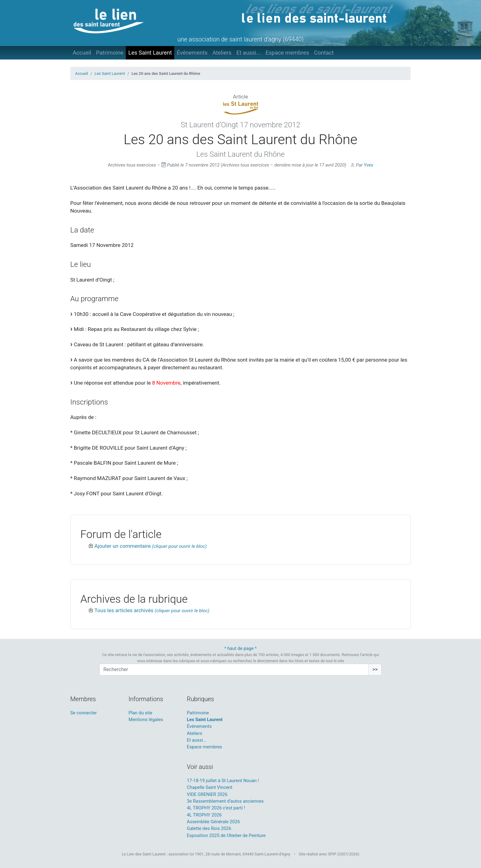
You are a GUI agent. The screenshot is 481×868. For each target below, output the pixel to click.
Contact (324, 53)
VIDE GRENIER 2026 (207, 794)
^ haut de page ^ (240, 648)
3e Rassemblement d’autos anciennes (225, 801)
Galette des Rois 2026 (209, 828)
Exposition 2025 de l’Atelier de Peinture (226, 835)
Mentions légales (146, 720)
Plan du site (140, 713)
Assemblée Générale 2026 (213, 822)
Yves (369, 165)
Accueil (82, 53)
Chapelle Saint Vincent (210, 787)
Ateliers (222, 53)
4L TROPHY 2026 (204, 815)
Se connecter (84, 713)
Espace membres (287, 53)
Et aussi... (248, 53)
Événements (192, 53)
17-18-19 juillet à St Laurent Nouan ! (223, 781)
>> (375, 669)
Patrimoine (110, 53)
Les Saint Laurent (150, 53)
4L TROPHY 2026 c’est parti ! (216, 808)
